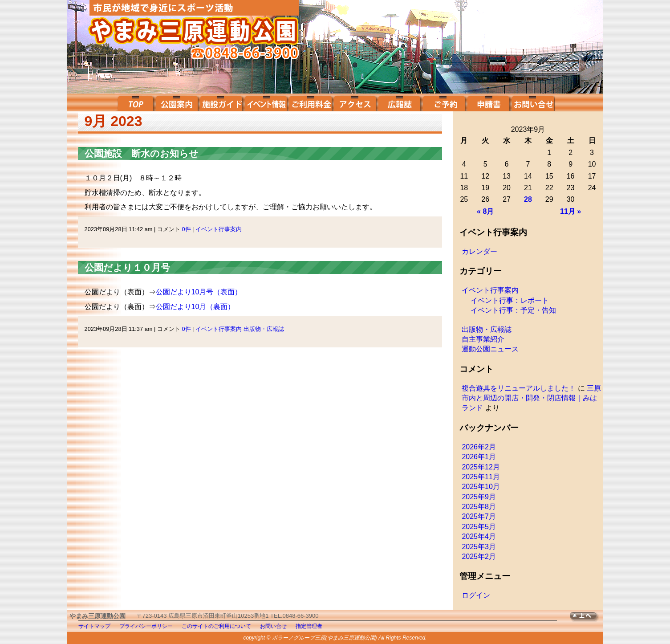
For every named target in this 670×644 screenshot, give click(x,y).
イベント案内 (266, 102)
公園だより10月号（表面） (199, 292)
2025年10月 (481, 487)
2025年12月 (481, 467)
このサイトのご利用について (216, 626)
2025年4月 (479, 536)
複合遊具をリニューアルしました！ (519, 388)
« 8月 (485, 211)
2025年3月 (479, 547)
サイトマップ (94, 626)
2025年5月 (479, 527)
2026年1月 (479, 457)
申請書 (488, 102)
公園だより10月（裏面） (195, 307)
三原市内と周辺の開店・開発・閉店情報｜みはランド (531, 398)
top (135, 102)
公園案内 (177, 102)
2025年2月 (479, 556)
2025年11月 (481, 477)
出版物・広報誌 (264, 329)
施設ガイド (221, 102)
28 (528, 199)
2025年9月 (479, 497)
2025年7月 (479, 516)
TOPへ (587, 617)
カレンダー (479, 251)
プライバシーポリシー (146, 626)
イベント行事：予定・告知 (513, 310)
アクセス (355, 102)
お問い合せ (533, 102)
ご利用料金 (310, 102)
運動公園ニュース (490, 349)
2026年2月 (479, 447)
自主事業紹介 (483, 339)
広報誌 (399, 102)
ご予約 (444, 102)
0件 (186, 229)
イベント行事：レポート (510, 300)
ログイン (476, 595)
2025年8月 (479, 507)
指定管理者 (309, 626)
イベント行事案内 (219, 229)
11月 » (571, 211)
